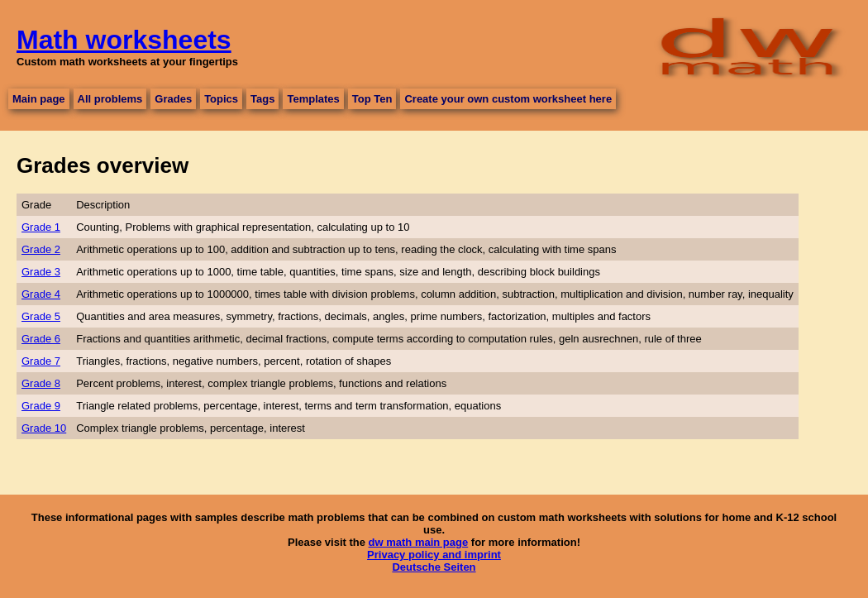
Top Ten (372, 99)
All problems (110, 99)
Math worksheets (124, 40)
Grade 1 (41, 227)
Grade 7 (41, 361)
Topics (221, 99)
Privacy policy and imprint (434, 555)
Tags (262, 99)
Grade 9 (41, 406)
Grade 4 (41, 294)
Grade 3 (41, 272)
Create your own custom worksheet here (508, 99)
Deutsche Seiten (434, 567)
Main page (39, 99)
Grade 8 (41, 383)
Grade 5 (41, 316)
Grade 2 (41, 249)
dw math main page (419, 542)
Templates (313, 99)
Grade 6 (41, 339)
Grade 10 (44, 428)
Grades (173, 99)
